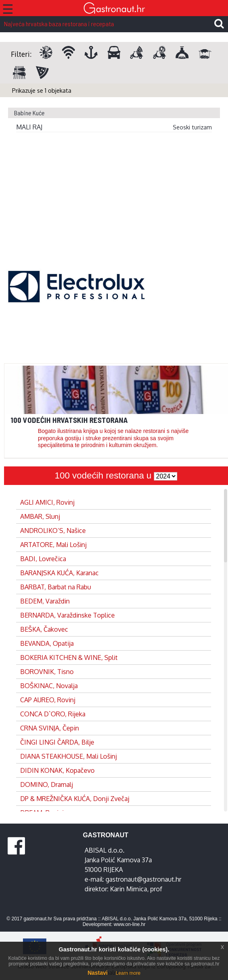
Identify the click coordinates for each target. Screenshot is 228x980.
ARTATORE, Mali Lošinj (53, 545)
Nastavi (97, 973)
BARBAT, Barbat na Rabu (56, 587)
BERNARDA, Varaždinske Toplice (67, 615)
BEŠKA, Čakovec (44, 629)
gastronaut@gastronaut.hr (143, 879)
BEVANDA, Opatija (47, 643)
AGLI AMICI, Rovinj (47, 502)
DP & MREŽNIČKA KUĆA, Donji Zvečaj (75, 799)
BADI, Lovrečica (43, 559)
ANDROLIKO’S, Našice (53, 531)
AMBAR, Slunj (40, 516)
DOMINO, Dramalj (47, 784)
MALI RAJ (29, 127)
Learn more (128, 973)
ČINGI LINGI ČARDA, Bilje (57, 742)
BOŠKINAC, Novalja (49, 686)
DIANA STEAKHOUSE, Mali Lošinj (68, 756)
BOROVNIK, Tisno (47, 672)
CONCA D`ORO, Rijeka (53, 714)
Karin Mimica (129, 889)
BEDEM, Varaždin (45, 601)
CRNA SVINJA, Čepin (50, 728)
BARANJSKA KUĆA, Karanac (59, 573)
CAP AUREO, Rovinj (48, 700)
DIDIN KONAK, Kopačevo (57, 770)
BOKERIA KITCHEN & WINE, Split (69, 657)
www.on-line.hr (130, 924)
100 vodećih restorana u (104, 475)
